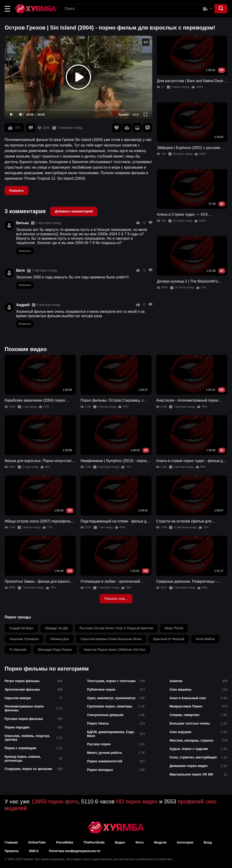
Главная (11, 842)
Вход (208, 842)
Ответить (25, 251)
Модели (160, 842)
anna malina (205, 639)
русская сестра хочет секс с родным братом (116, 628)
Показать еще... (116, 599)
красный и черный (169, 639)
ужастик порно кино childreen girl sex (115, 650)
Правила (12, 851)
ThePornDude (94, 842)
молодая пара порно (55, 650)
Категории (185, 842)
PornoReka (65, 842)
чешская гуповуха (24, 639)
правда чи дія (57, 628)
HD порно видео (137, 801)
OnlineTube (37, 842)
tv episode (18, 650)
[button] (7, 9)
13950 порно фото (55, 801)
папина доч (60, 639)
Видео (120, 842)
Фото (140, 842)
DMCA (34, 851)
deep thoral (174, 628)
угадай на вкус (21, 628)
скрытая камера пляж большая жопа (111, 639)
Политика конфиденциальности (74, 851)
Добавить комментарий (74, 211)
